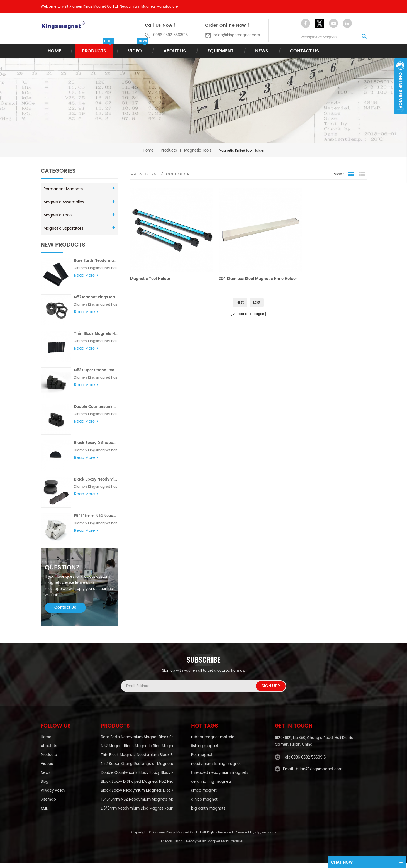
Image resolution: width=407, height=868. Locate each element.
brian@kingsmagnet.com (237, 35)
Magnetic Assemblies (64, 202)
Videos (47, 769)
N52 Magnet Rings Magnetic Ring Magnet (96, 297)
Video (135, 51)
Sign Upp (271, 690)
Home (54, 51)
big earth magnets (208, 813)
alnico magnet (204, 804)
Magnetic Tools (198, 151)
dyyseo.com (266, 837)
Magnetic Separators (63, 228)
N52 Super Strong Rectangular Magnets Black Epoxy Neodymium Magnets (96, 370)
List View (362, 174)
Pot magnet (202, 760)
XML (44, 813)
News (262, 51)
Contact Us (304, 51)
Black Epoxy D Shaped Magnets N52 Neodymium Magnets (96, 443)
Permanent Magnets (63, 189)
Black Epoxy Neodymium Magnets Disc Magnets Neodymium (96, 480)
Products (94, 51)
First (240, 294)
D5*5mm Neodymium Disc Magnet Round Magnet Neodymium (137, 813)
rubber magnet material (213, 742)
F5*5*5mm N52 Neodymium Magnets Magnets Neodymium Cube (96, 516)
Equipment (220, 51)
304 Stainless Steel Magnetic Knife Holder (243, 274)
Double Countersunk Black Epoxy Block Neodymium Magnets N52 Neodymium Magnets (96, 407)
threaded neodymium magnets (220, 778)
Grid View (351, 174)
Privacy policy (53, 796)
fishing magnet (205, 751)
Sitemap (48, 804)
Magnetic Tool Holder (150, 271)
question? (62, 572)
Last (257, 294)
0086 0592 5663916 (308, 762)
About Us (175, 51)
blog (45, 787)
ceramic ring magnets (211, 787)
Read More (86, 275)
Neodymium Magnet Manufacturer (215, 846)
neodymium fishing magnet (216, 769)
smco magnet (204, 796)
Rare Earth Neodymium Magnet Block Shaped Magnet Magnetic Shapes (96, 261)
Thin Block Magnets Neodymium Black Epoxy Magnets (96, 334)
